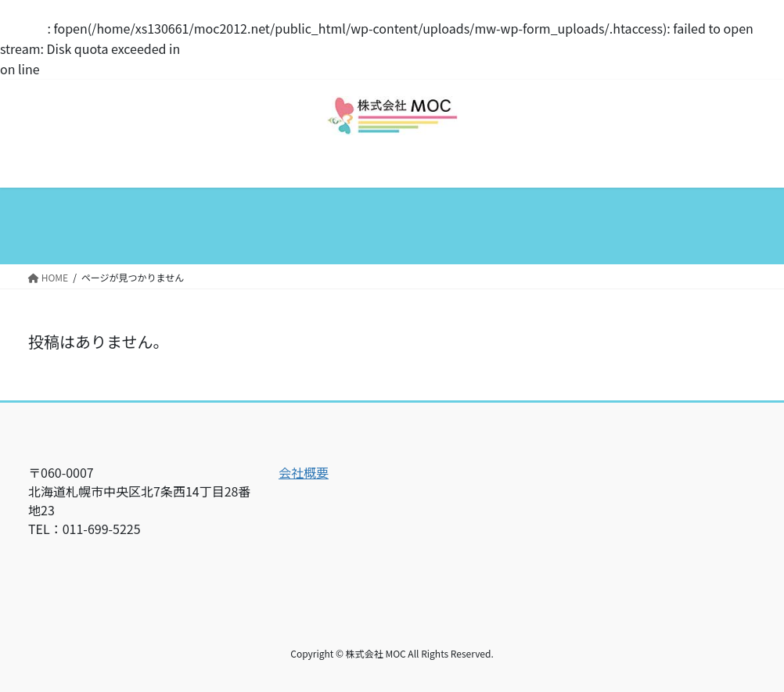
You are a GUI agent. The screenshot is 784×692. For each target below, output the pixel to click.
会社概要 (304, 472)
